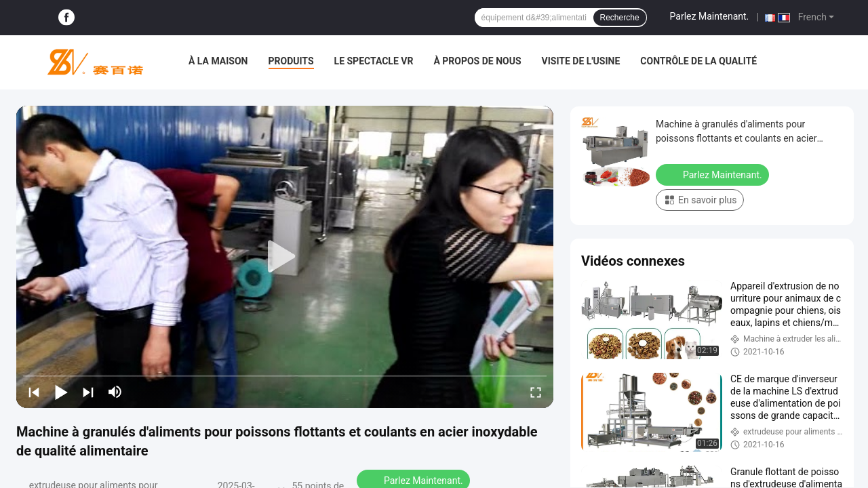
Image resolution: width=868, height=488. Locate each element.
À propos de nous (477, 61)
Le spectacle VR (374, 61)
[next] (88, 392)
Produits (291, 61)
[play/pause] (61, 392)
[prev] (34, 392)
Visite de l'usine (581, 61)
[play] (285, 257)
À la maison (218, 61)
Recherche (620, 18)
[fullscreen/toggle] (536, 392)
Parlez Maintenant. (710, 16)
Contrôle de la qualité (698, 61)
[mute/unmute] (115, 392)
